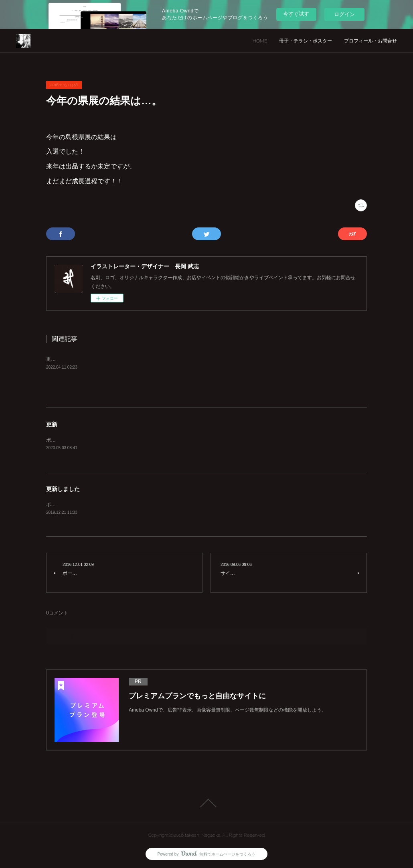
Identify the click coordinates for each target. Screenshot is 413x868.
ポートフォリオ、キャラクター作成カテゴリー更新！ (104, 440)
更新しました (63, 489)
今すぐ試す (296, 14)
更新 (52, 424)
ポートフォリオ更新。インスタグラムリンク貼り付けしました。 (116, 505)
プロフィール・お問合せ (370, 41)
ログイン (344, 14)
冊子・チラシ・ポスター (306, 41)
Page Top (206, 803)
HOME (260, 41)
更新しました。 (63, 359)
